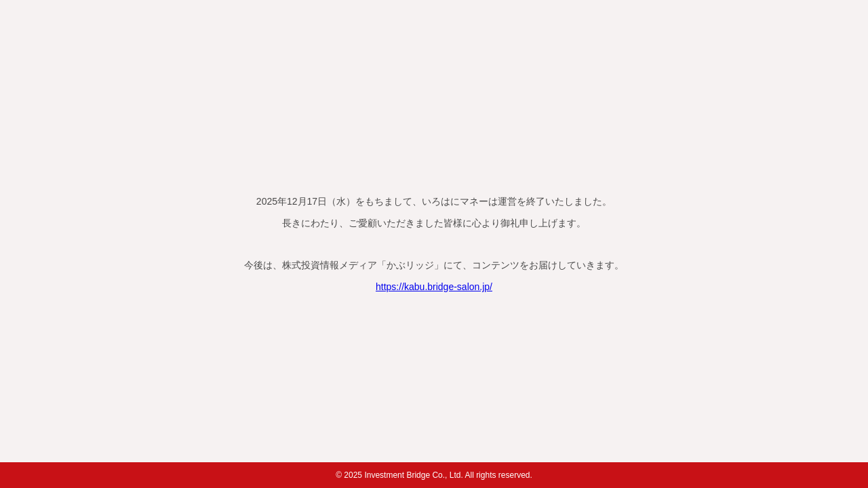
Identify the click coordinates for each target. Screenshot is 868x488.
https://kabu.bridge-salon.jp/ (434, 287)
